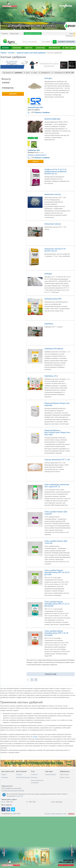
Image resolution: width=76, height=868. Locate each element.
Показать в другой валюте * (37, 155)
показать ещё (51, 674)
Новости (28, 48)
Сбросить (13, 94)
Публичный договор (23, 777)
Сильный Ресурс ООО (35, 107)
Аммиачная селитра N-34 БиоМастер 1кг (55, 250)
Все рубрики (47, 42)
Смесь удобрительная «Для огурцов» (56, 513)
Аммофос (48, 78)
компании (20, 73)
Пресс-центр (70, 48)
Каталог (5, 48)
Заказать (36, 161)
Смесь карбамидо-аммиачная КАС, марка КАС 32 (57, 486)
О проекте (5, 34)
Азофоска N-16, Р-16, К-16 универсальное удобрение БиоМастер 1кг (55, 172)
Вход (71, 34)
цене (37, 73)
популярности (47, 73)
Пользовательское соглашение (37, 781)
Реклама (19, 774)
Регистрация (69, 36)
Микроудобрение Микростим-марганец (57, 404)
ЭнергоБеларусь (51, 774)
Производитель (8, 88)
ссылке (35, 737)
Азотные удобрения (55, 53)
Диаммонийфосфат (53, 119)
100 (72, 73)
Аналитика (40, 48)
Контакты (34, 777)
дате (29, 73)
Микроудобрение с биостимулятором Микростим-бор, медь (57, 432)
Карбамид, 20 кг (51, 376)
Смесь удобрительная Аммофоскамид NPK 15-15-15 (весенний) (57, 604)
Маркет (4, 774)
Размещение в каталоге (33, 34)
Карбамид (49, 324)
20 (67, 73)
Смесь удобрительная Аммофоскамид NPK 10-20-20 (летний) (57, 572)
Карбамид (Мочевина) (54, 349)
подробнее (20, 796)
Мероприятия (54, 48)
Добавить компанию (66, 42)
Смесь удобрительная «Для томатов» (56, 542)
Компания (6, 83)
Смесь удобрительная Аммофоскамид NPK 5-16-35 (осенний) (56, 633)
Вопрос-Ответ (14, 34)
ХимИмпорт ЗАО (34, 150)
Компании (17, 48)
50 (69, 73)
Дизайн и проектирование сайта (56, 814)
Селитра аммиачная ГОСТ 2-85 (57, 460)
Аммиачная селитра (53, 194)
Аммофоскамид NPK (53, 299)
